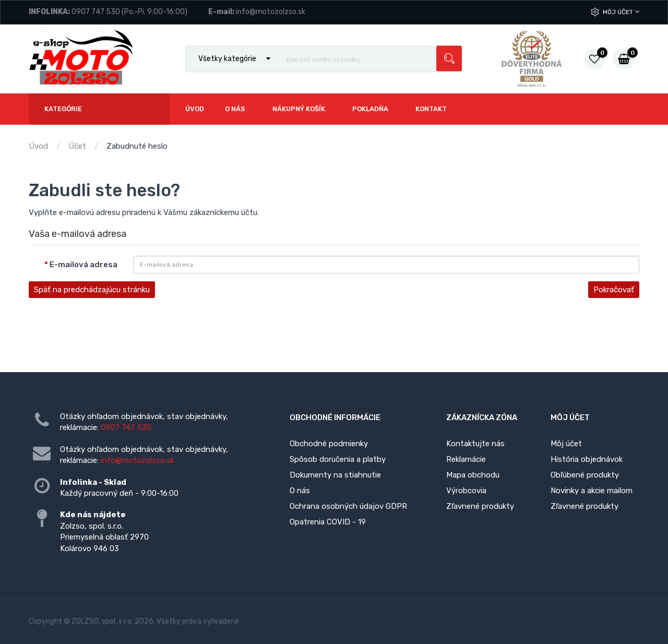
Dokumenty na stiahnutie (335, 475)
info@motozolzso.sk (271, 12)
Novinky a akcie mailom (592, 491)
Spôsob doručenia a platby (338, 459)
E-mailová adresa (83, 265)
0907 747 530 (96, 12)
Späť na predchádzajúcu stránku (92, 290)
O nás (300, 491)
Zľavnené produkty (480, 506)
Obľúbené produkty (585, 475)
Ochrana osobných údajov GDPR (348, 506)
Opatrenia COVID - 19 (328, 522)
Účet (77, 146)
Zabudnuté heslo (137, 146)
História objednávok (587, 459)
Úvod (38, 146)
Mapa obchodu (473, 475)
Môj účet (621, 12)
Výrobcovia (466, 491)
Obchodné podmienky (329, 444)
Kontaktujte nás (475, 444)
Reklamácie (466, 459)
